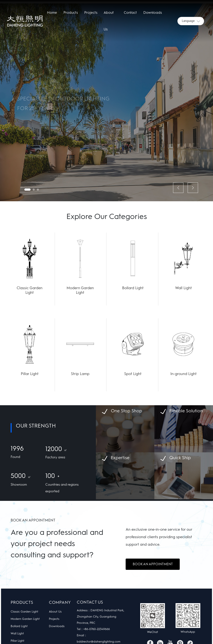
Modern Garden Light (80, 290)
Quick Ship (180, 458)
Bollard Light (133, 288)
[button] (27, 190)
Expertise (120, 458)
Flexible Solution (186, 411)
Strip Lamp (80, 374)
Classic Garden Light (30, 290)
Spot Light (133, 374)
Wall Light (183, 288)
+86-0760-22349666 (97, 629)
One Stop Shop (126, 411)
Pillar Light (30, 374)
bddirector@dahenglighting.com (99, 642)
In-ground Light (183, 374)
